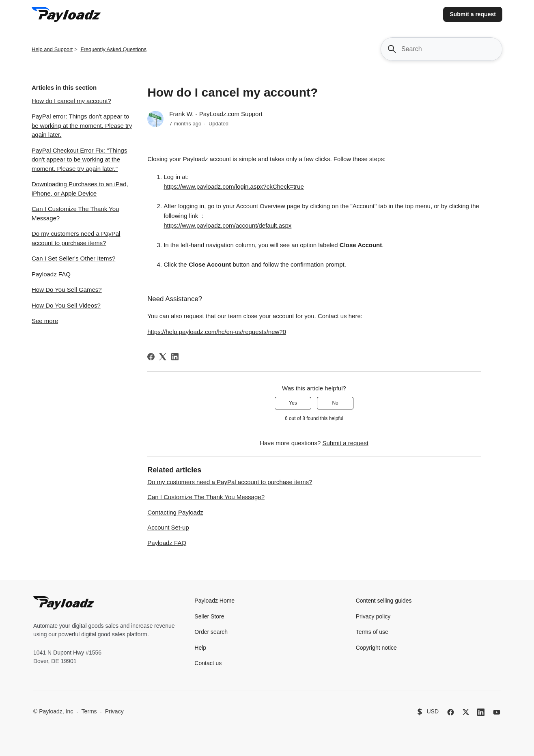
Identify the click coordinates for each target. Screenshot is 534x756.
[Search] (441, 49)
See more (45, 321)
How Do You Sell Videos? (66, 305)
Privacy (114, 711)
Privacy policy (373, 616)
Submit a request (473, 14)
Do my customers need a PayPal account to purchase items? (76, 238)
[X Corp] (163, 357)
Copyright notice (376, 648)
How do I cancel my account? (71, 101)
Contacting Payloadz (175, 512)
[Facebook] (151, 357)
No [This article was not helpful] (335, 403)
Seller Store (209, 616)
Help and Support (52, 49)
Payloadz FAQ (51, 274)
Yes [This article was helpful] (293, 403)
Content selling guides (384, 601)
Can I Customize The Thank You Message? (75, 213)
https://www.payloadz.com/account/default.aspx (227, 225)
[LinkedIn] (175, 357)
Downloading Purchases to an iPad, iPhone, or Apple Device (80, 189)
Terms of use (372, 632)
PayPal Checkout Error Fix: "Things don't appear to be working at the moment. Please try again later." (79, 159)
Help (200, 648)
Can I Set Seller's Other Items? (73, 258)
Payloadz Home (214, 601)
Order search (211, 632)
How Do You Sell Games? (67, 290)
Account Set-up (168, 527)
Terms (89, 711)
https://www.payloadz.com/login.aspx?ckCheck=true (234, 186)
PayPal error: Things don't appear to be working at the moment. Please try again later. (82, 125)
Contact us (208, 663)
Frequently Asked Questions (113, 49)
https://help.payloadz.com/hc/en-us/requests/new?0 (217, 332)
